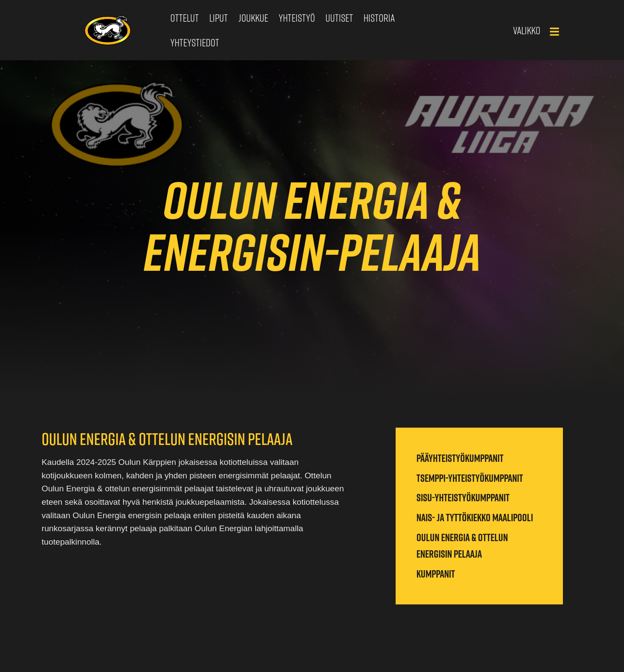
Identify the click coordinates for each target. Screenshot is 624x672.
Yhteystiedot (195, 42)
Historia (379, 18)
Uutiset (339, 18)
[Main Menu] (554, 32)
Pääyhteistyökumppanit (460, 458)
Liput (219, 18)
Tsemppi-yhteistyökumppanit (470, 478)
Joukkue (253, 18)
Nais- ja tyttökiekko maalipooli (475, 517)
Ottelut (185, 18)
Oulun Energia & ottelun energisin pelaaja (462, 545)
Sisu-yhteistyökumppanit (463, 497)
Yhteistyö (297, 18)
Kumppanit (436, 574)
